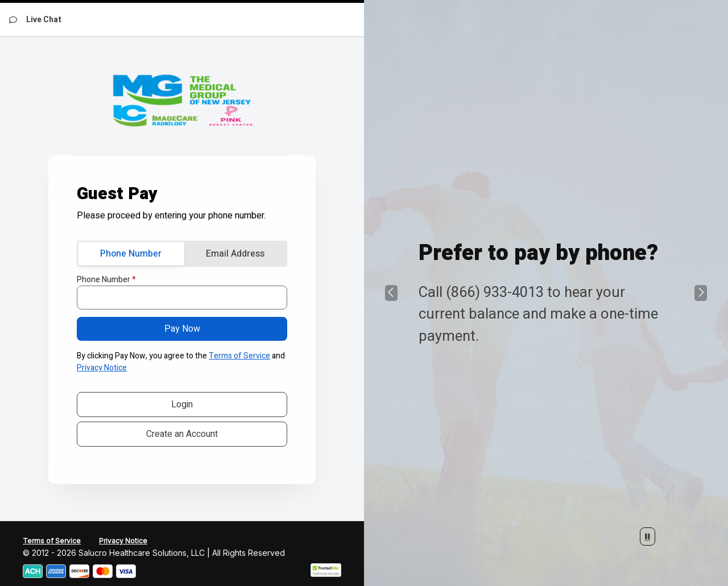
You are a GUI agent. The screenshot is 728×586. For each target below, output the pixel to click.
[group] (546, 293)
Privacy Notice (102, 368)
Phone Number (106, 280)
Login (182, 405)
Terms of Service (239, 356)
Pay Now (182, 329)
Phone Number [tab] (131, 254)
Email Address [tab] (235, 254)
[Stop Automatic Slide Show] (648, 537)
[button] (391, 293)
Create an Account (182, 434)
